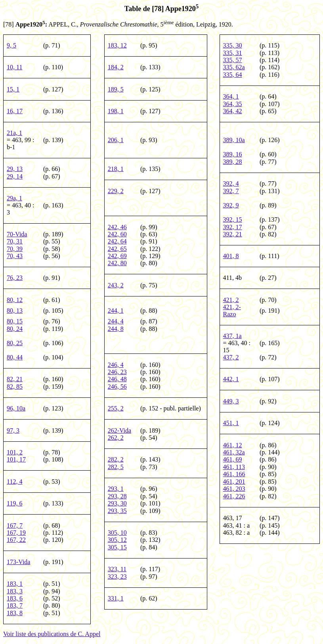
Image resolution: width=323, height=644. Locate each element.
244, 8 (116, 329)
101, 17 (16, 459)
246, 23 (117, 372)
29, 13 (15, 169)
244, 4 (116, 321)
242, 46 (117, 227)
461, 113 (234, 467)
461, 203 (234, 489)
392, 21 (233, 234)
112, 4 (14, 482)
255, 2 (116, 408)
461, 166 (234, 474)
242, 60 (117, 234)
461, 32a (234, 452)
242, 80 (117, 263)
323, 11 (117, 569)
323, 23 (117, 577)
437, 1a (232, 336)
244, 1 (116, 311)
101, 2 (15, 452)
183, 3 (15, 591)
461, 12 (233, 445)
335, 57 (233, 60)
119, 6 (14, 503)
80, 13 (15, 311)
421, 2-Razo (232, 311)
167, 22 (16, 540)
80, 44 (15, 357)
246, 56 (117, 387)
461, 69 (233, 459)
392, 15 (233, 219)
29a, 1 (14, 198)
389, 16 (233, 154)
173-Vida (18, 562)
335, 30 (233, 45)
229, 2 (116, 191)
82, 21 (15, 379)
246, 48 (117, 379)
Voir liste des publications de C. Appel (52, 634)
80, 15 (15, 321)
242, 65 (117, 249)
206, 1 (116, 140)
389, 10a (234, 140)
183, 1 (15, 584)
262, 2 (116, 438)
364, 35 (233, 104)
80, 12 (15, 300)
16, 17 (15, 111)
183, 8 (15, 613)
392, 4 (231, 183)
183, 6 (15, 598)
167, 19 (16, 533)
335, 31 (233, 53)
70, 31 (15, 241)
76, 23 (15, 278)
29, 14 (15, 176)
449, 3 (231, 401)
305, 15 (117, 547)
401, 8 (231, 256)
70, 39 (15, 249)
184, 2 (116, 67)
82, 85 (15, 387)
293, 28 (117, 496)
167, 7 (15, 525)
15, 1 (13, 89)
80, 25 (15, 343)
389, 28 (233, 162)
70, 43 (15, 256)
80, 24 (15, 329)
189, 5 (116, 89)
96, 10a (16, 408)
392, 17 (233, 227)
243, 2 (116, 285)
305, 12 (117, 540)
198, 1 (116, 111)
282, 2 (116, 459)
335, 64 (233, 75)
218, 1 (116, 169)
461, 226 (234, 496)
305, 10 (117, 533)
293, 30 (117, 503)
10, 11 (14, 67)
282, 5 (116, 467)
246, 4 (116, 365)
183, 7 (15, 605)
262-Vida (119, 430)
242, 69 (117, 256)
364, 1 (231, 96)
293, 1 (116, 489)
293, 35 (117, 511)
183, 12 (117, 45)
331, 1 (116, 598)
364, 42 (233, 111)
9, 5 (11, 45)
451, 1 (231, 423)
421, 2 (231, 300)
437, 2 (231, 357)
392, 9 (231, 205)
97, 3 (13, 430)
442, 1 (231, 379)
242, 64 (117, 241)
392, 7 (231, 191)
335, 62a (234, 67)
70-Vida (17, 234)
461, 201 (234, 482)
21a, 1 (14, 133)
